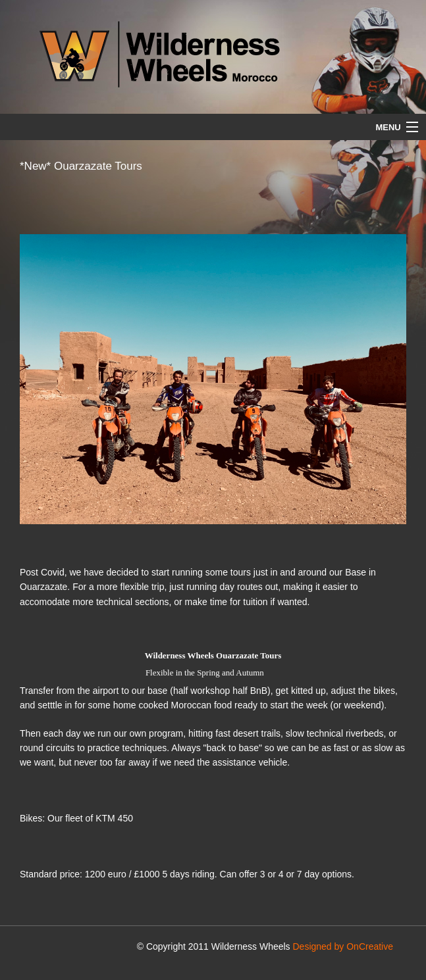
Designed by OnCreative (343, 946)
